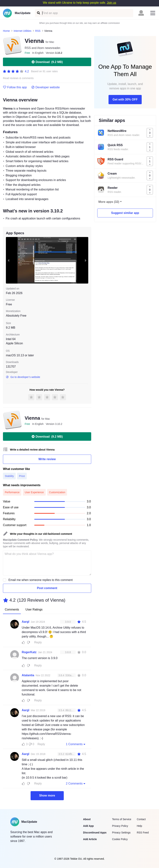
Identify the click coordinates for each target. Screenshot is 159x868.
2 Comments (76, 783)
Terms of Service (122, 819)
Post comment (47, 588)
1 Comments (76, 744)
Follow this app (15, 87)
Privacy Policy (120, 826)
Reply (38, 642)
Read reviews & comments (18, 78)
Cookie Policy (120, 839)
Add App (88, 826)
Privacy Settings (121, 833)
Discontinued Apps (95, 833)
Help (139, 826)
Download (47, 62)
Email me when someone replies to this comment (41, 580)
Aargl (26, 622)
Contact (141, 819)
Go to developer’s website (23, 377)
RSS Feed (143, 833)
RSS (38, 31)
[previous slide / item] (8, 260)
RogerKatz (29, 652)
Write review (47, 459)
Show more (47, 795)
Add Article (90, 839)
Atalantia (28, 675)
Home (6, 31)
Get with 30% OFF (125, 99)
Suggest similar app (125, 213)
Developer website (46, 87)
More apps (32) (109, 202)
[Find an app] (38, 13)
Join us (112, 3)
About (87, 819)
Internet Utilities (22, 31)
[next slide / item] (86, 260)
